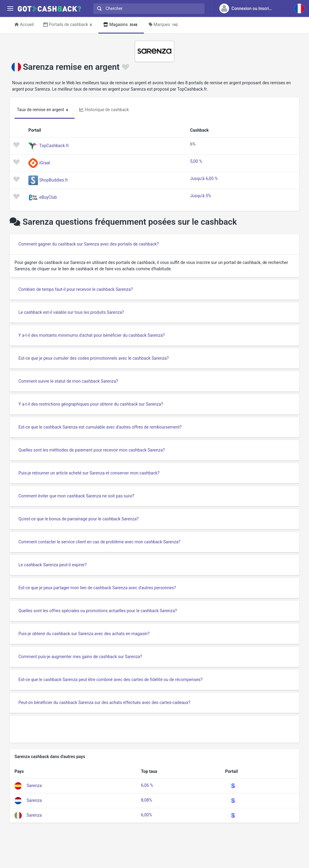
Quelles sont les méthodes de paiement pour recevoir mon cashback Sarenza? (92, 450)
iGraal (45, 162)
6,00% (147, 815)
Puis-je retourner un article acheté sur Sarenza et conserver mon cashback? (89, 473)
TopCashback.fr (54, 145)
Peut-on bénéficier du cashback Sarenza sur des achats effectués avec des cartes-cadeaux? (104, 702)
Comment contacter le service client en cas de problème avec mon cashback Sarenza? (99, 542)
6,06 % (147, 785)
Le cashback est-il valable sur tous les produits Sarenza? (71, 312)
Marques (164, 25)
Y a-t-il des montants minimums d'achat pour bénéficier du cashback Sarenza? (92, 335)
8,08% (147, 800)
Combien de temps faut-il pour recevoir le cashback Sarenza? (76, 289)
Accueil (24, 24)
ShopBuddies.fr (54, 180)
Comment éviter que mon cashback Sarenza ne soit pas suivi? (76, 496)
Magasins (121, 25)
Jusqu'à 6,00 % (204, 178)
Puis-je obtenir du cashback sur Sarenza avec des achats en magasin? (84, 634)
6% (193, 144)
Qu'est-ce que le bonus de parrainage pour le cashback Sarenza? (78, 519)
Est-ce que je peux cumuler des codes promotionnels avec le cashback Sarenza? (94, 358)
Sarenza (34, 786)
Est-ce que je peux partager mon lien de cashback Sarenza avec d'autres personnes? (97, 588)
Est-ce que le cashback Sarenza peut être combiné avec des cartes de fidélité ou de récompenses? (110, 680)
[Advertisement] (154, 729)
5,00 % (196, 161)
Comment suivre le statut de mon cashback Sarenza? (68, 381)
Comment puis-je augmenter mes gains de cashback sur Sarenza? (80, 657)
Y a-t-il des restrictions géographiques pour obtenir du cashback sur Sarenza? (91, 404)
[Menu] (10, 9)
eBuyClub (48, 197)
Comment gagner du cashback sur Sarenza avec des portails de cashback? (89, 244)
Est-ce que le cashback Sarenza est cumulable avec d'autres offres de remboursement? (100, 427)
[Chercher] (151, 9)
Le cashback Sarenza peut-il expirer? (53, 565)
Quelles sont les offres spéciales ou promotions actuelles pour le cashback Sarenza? (98, 611)
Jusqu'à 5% (201, 196)
